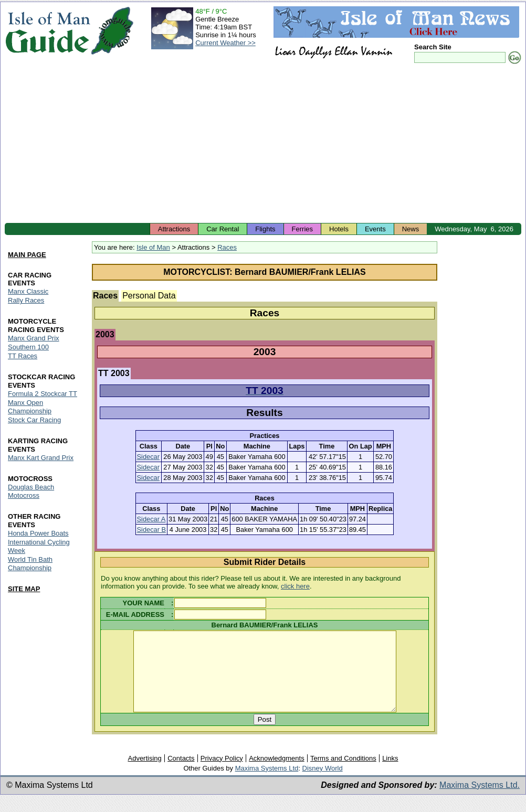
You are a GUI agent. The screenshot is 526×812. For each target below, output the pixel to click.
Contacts (181, 774)
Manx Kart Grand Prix (41, 458)
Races (227, 247)
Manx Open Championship (30, 407)
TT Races (23, 356)
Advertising (144, 774)
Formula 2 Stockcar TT (43, 394)
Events (375, 229)
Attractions (174, 229)
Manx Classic (28, 292)
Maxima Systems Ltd (267, 784)
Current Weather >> (225, 43)
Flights (265, 229)
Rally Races (26, 301)
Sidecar (148, 457)
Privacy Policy (222, 774)
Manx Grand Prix (34, 339)
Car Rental (223, 229)
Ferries (302, 229)
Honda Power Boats (38, 533)
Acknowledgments (277, 774)
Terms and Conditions (343, 774)
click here (295, 586)
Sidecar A (151, 519)
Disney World (323, 784)
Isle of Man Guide (48, 31)
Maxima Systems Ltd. (480, 801)
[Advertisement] (263, 144)
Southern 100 (28, 348)
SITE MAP (24, 589)
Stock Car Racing (34, 420)
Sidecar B (151, 530)
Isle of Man (153, 247)
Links (390, 774)
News (411, 229)
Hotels (339, 229)
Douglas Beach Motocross (31, 491)
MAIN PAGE (27, 255)
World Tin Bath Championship (30, 564)
